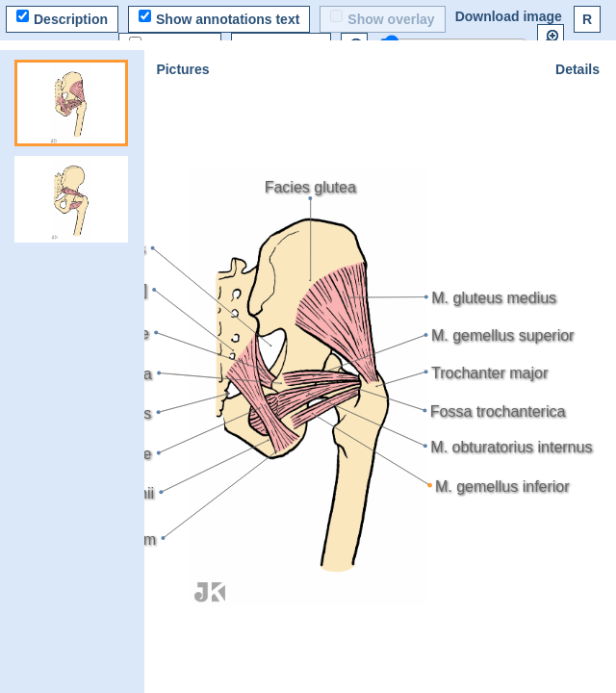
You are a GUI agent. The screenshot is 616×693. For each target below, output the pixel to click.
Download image (509, 16)
